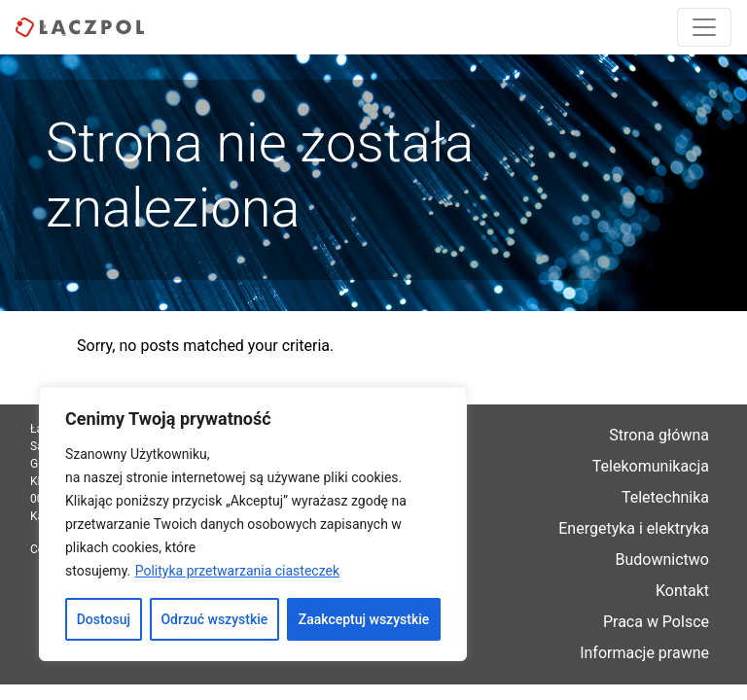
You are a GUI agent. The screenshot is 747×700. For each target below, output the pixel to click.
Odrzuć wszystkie (214, 619)
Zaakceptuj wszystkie (364, 619)
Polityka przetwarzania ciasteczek (237, 571)
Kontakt (682, 591)
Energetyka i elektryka (634, 528)
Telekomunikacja (651, 466)
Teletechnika (665, 497)
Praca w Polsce (656, 622)
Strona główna (659, 435)
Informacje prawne (644, 653)
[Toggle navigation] (704, 27)
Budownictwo (662, 560)
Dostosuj (104, 619)
